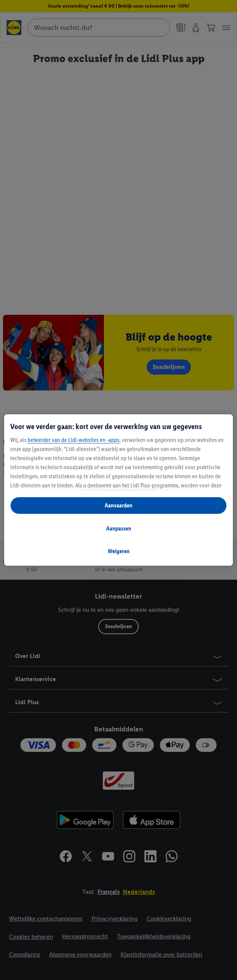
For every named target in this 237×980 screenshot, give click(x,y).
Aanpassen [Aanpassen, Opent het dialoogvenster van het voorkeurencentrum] (119, 528)
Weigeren (119, 551)
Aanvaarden (118, 505)
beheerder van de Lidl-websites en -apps (74, 440)
